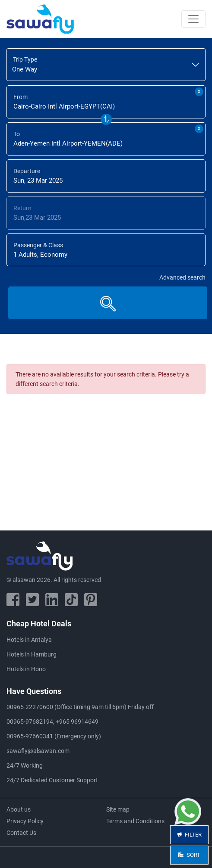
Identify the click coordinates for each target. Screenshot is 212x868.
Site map (118, 809)
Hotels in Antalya (29, 640)
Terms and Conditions (135, 821)
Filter (189, 835)
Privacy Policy (25, 821)
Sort (190, 855)
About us (19, 809)
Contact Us (21, 833)
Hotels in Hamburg (32, 654)
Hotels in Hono (26, 669)
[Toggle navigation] (193, 19)
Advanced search (182, 277)
